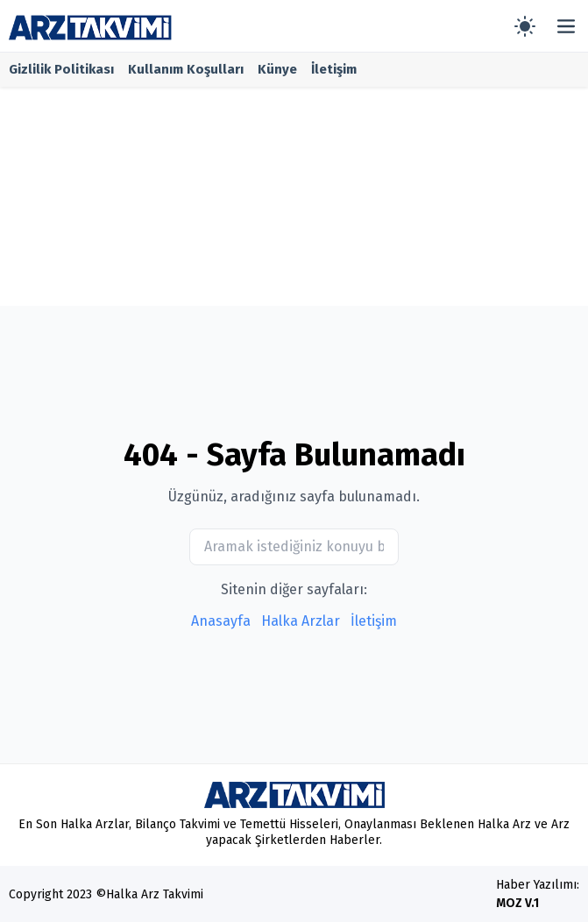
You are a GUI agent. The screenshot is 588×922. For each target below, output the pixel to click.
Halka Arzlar (301, 621)
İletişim (334, 69)
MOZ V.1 (517, 903)
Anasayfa (221, 621)
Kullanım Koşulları (186, 69)
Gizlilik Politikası (61, 69)
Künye (277, 69)
